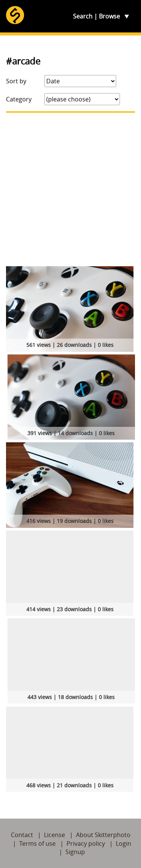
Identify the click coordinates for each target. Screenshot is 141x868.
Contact (22, 835)
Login (124, 843)
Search (83, 16)
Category (19, 99)
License (55, 835)
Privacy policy (86, 843)
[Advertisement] (70, 189)
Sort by (16, 81)
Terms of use (37, 843)
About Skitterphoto (103, 835)
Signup (75, 852)
